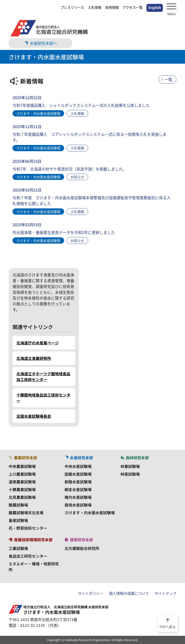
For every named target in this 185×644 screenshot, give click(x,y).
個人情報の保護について (129, 593)
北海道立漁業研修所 (34, 358)
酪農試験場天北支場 (26, 513)
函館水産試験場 (78, 474)
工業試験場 (18, 548)
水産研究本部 (79, 458)
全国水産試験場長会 (34, 416)
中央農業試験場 (22, 466)
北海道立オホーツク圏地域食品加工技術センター (43, 377)
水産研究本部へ (40, 43)
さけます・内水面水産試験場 (90, 513)
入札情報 (95, 7)
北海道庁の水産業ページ (38, 343)
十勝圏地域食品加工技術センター (43, 398)
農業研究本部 (23, 458)
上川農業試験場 (22, 474)
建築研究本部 (79, 540)
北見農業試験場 (22, 497)
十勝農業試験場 (22, 489)
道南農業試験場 (22, 482)
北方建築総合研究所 (82, 548)
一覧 (168, 79)
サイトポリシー (91, 593)
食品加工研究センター (28, 556)
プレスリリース (72, 7)
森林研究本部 (135, 458)
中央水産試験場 (78, 466)
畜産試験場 (18, 520)
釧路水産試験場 (78, 482)
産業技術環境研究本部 (31, 540)
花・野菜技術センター (28, 528)
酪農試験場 (18, 505)
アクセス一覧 (133, 7)
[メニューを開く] (172, 7)
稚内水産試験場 (78, 497)
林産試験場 (130, 474)
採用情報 (112, 7)
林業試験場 (130, 466)
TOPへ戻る (168, 623)
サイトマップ (165, 593)
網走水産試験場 (78, 489)
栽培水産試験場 (78, 505)
